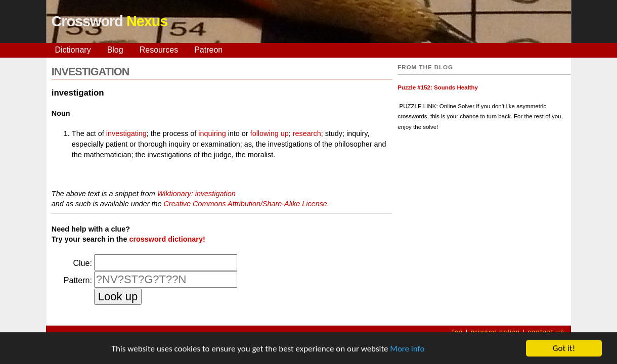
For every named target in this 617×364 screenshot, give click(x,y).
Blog (115, 50)
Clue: (83, 263)
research (307, 133)
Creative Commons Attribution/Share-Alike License (245, 204)
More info (407, 350)
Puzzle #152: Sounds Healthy (438, 87)
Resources (159, 50)
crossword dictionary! (167, 239)
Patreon (208, 50)
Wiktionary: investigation (196, 194)
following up (270, 133)
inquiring (212, 133)
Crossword (110, 21)
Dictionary (73, 50)
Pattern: (78, 280)
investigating (126, 133)
